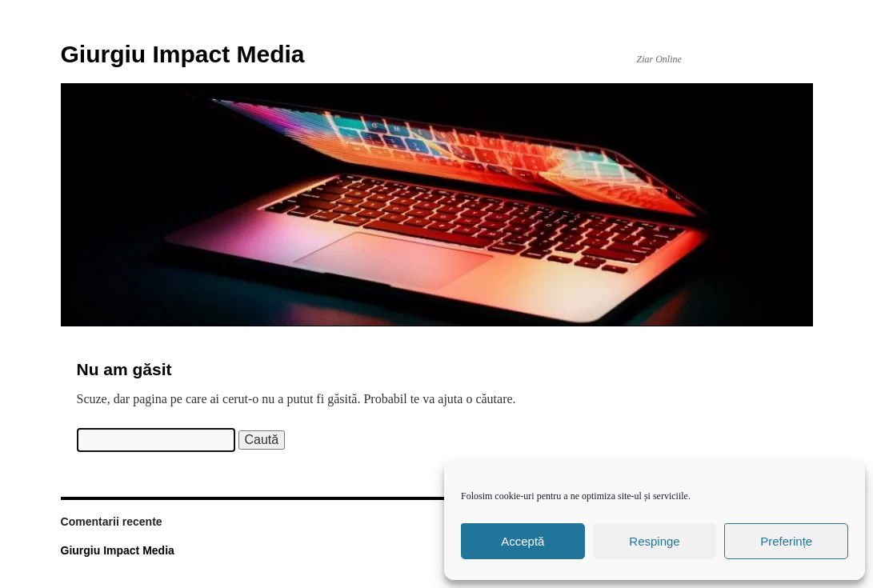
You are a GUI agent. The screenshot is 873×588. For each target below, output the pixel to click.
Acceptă (523, 541)
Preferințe (786, 541)
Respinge (654, 541)
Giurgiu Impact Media (183, 54)
